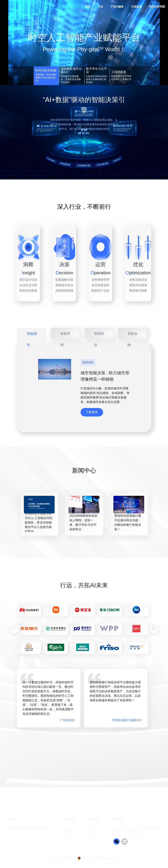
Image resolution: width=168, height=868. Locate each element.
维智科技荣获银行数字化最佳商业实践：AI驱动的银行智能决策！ (128, 523)
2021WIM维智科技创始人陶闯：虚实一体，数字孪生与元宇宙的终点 (83, 523)
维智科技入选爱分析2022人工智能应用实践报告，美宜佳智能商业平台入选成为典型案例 (39, 523)
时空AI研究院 (157, 7)
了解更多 (92, 412)
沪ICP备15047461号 (108, 858)
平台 (100, 7)
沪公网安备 (87, 858)
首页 (88, 7)
